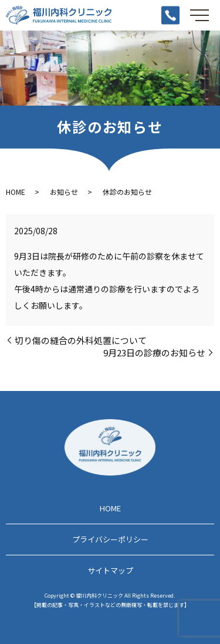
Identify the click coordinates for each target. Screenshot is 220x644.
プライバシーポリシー (110, 539)
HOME (16, 192)
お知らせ (64, 192)
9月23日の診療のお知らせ (154, 353)
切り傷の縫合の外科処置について (81, 340)
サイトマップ (110, 570)
